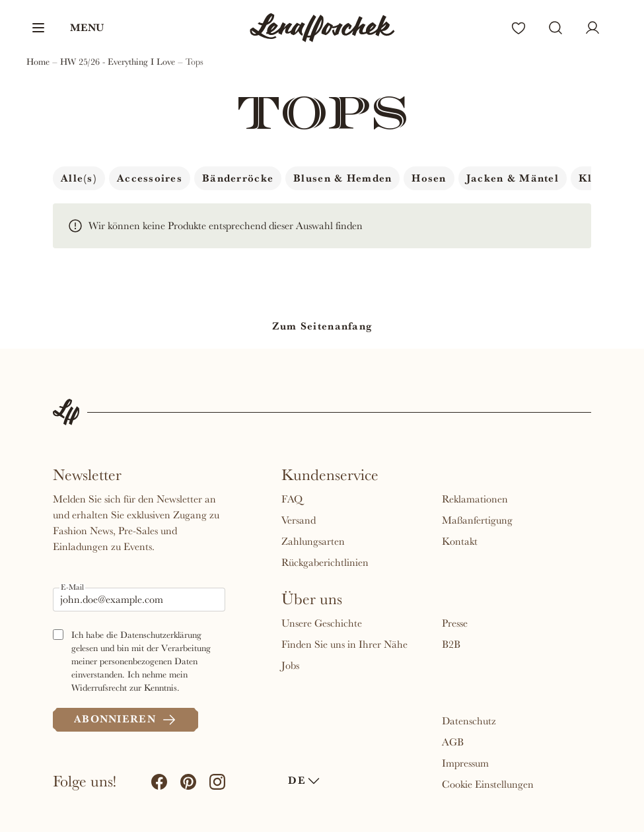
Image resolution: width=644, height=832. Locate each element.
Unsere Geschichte (322, 623)
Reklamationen (475, 499)
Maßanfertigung (477, 520)
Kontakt (460, 541)
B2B (451, 644)
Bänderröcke (238, 178)
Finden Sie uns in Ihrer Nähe (344, 644)
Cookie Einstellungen (488, 784)
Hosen (429, 178)
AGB (453, 742)
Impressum (465, 763)
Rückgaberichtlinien (325, 563)
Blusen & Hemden (342, 178)
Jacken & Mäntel (513, 178)
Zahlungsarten (313, 541)
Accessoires (150, 178)
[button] (67, 28)
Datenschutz (469, 721)
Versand (299, 520)
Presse (455, 623)
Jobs (290, 666)
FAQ (292, 499)
